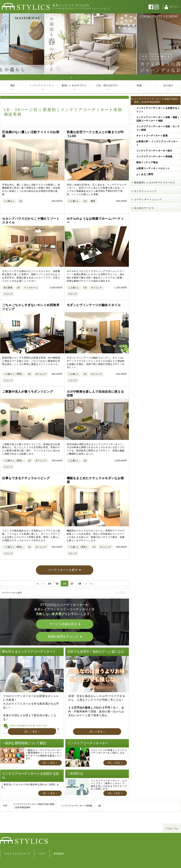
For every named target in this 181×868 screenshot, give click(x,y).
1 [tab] (71, 77)
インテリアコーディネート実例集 (154, 157)
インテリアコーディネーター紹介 (154, 151)
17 (72, 577)
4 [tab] (94, 77)
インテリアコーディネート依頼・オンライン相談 (158, 128)
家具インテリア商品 (147, 162)
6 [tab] (110, 77)
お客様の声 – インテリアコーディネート (157, 143)
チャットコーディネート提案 (152, 136)
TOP (5, 799)
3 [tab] (87, 77)
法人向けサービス (144, 208)
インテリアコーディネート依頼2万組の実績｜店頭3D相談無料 (156, 100)
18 (80, 577)
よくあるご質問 (145, 174)
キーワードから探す (12, 586)
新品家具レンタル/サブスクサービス (155, 182)
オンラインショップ (145, 191)
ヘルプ (42, 847)
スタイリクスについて (17, 847)
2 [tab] (79, 77)
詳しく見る (31, 725)
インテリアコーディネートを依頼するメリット (158, 110)
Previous (4, 44)
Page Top (172, 822)
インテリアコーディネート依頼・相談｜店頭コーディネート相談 (158, 119)
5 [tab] (102, 77)
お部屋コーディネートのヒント (153, 168)
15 (57, 577)
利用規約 (59, 847)
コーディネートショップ (148, 199)
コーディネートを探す (63, 564)
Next (177, 44)
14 (49, 577)
